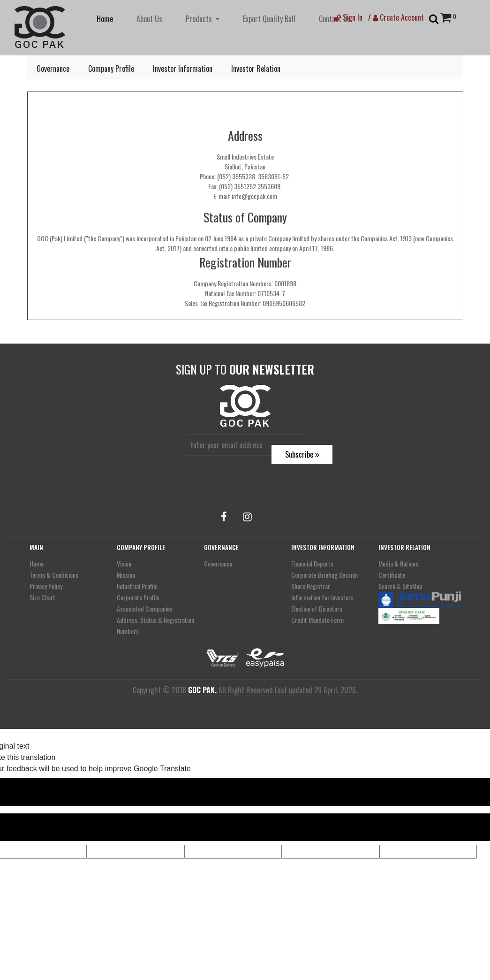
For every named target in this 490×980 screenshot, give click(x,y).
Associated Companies (145, 609)
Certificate (392, 575)
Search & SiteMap (400, 586)
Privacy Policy (46, 586)
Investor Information (183, 69)
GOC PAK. (202, 690)
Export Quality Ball (269, 19)
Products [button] (200, 19)
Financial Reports (312, 563)
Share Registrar (311, 586)
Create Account (398, 17)
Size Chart (42, 597)
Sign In (348, 17)
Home (105, 19)
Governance (53, 69)
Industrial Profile (137, 586)
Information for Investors (322, 597)
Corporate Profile (138, 597)
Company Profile (111, 69)
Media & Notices (398, 563)
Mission (126, 575)
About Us (149, 19)
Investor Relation (256, 69)
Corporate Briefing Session (324, 575)
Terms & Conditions (54, 575)
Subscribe (302, 454)
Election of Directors (317, 609)
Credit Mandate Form (317, 620)
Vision (124, 563)
